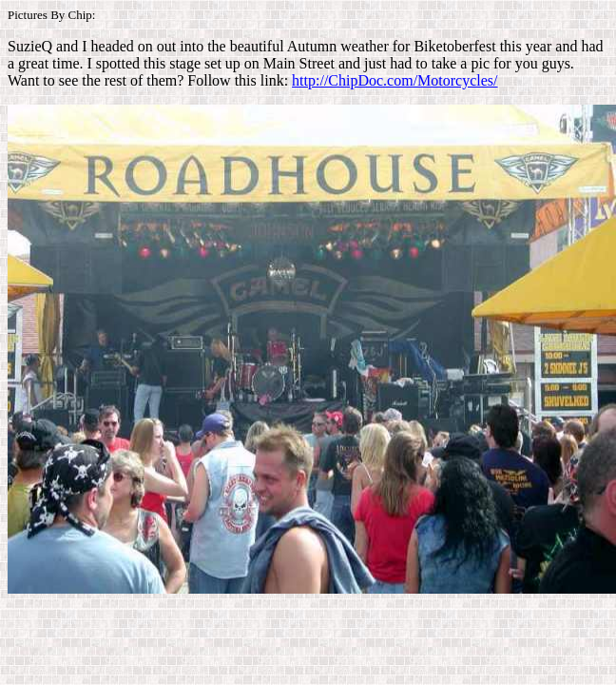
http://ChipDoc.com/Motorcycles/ (395, 80)
